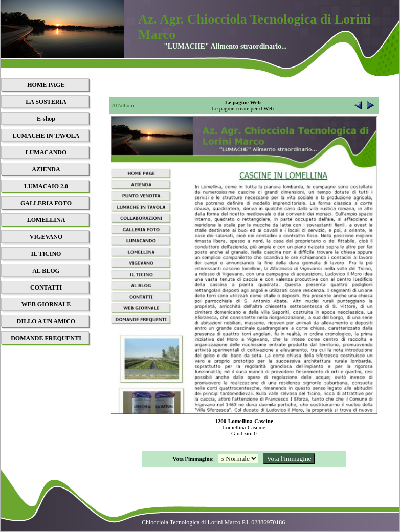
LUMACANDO (46, 152)
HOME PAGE (46, 85)
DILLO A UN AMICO (46, 321)
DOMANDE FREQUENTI (46, 338)
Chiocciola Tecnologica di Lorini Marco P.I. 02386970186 (213, 522)
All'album (123, 105)
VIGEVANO (46, 237)
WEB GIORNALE (46, 304)
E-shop (46, 119)
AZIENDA (46, 169)
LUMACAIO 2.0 (46, 186)
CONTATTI (46, 287)
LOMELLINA (46, 220)
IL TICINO (46, 254)
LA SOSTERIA (46, 102)
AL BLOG (46, 271)
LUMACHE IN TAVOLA (46, 136)
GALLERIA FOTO (46, 203)
